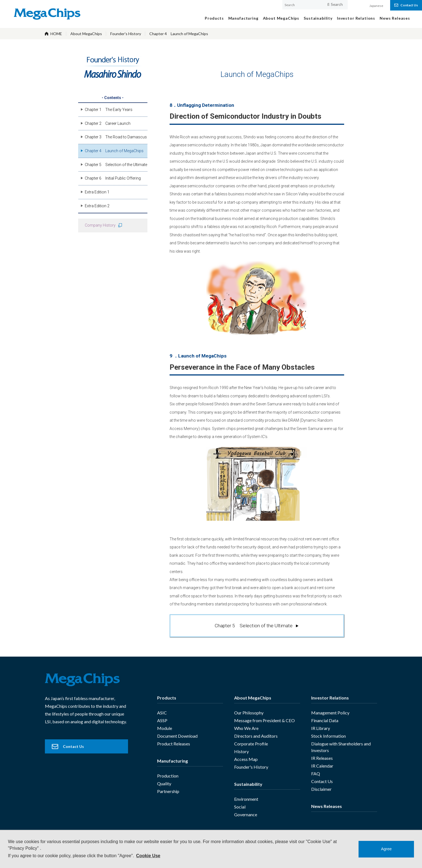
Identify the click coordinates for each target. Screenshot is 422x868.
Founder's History (126, 34)
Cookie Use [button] (148, 856)
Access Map (246, 759)
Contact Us (322, 781)
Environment (246, 799)
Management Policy (330, 713)
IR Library (321, 728)
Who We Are (246, 728)
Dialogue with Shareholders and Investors (341, 747)
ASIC (162, 713)
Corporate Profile (251, 744)
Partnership (168, 791)
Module (165, 728)
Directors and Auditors (256, 736)
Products (167, 698)
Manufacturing (172, 761)
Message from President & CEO (264, 720)
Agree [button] (386, 849)
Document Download (177, 736)
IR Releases (322, 758)
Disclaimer (321, 789)
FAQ (316, 774)
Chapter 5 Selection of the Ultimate (254, 626)
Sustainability (248, 784)
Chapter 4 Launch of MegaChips (179, 34)
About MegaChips (86, 34)
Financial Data (325, 720)
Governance (246, 814)
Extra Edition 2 (97, 206)
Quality (164, 783)
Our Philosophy (249, 713)
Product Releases (174, 744)
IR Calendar (322, 766)
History (241, 751)
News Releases (327, 806)
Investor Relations (330, 698)
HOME (56, 34)
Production (168, 776)
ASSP (162, 720)
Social (240, 807)
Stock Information (328, 736)
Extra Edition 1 (97, 192)
